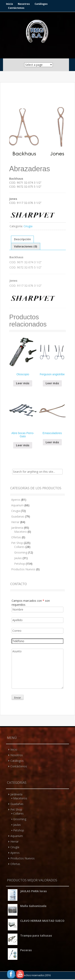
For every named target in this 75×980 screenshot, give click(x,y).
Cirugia (28, 226)
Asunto (37, 669)
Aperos (16, 500)
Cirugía (15, 847)
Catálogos (41, 4)
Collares (19, 547)
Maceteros (20, 798)
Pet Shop (17, 543)
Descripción (22, 239)
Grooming (21, 552)
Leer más (23, 383)
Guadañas (17, 804)
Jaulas (18, 558)
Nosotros (24, 4)
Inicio (9, 4)
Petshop (20, 564)
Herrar (15, 522)
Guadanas (18, 516)
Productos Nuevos (23, 569)
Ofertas (16, 537)
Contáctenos (16, 8)
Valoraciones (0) (26, 246)
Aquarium (17, 505)
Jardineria (17, 528)
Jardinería (16, 794)
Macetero (20, 532)
